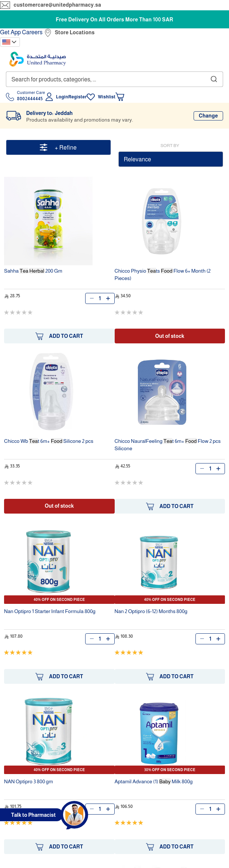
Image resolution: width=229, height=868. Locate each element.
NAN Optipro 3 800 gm (29, 781)
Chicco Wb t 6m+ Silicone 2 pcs (49, 441)
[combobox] (114, 79)
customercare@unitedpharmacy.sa (57, 5)
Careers (32, 32)
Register (77, 97)
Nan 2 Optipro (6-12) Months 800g (151, 611)
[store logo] (38, 59)
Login (62, 97)
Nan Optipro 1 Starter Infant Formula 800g (50, 611)
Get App (11, 32)
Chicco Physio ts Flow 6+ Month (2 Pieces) (163, 274)
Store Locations (75, 32)
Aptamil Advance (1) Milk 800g (154, 781)
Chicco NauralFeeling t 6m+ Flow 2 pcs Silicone (168, 445)
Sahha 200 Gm (33, 271)
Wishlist (107, 97)
